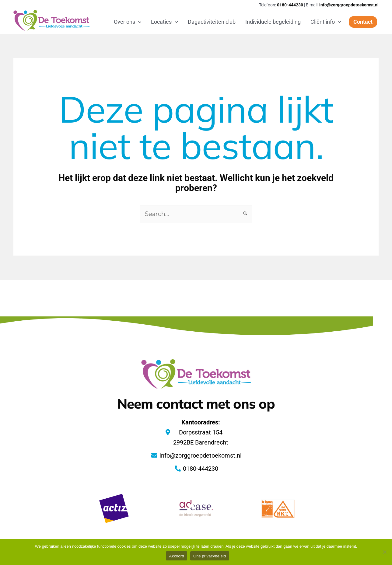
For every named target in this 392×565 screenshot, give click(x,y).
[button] (363, 22)
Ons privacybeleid (210, 556)
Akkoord (176, 556)
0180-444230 (290, 5)
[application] (138, 22)
